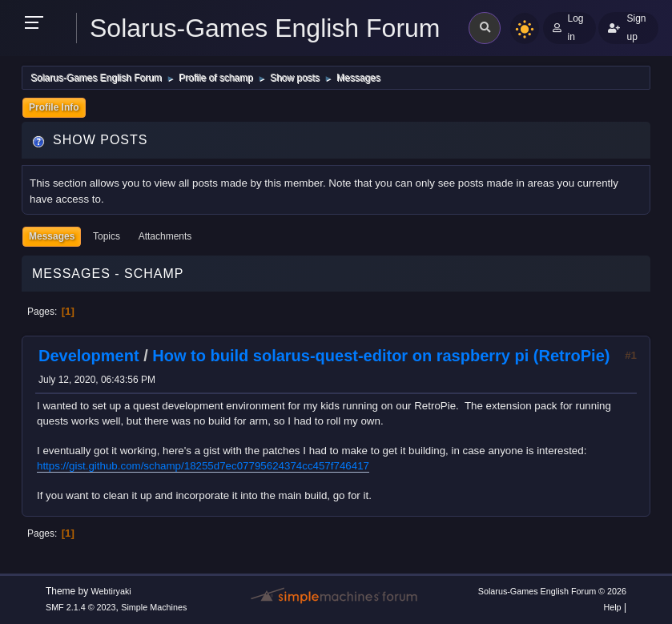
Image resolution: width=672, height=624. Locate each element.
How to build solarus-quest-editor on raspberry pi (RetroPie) (381, 356)
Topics (107, 236)
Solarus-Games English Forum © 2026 (552, 591)
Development (89, 356)
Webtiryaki (111, 591)
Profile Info (54, 107)
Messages (52, 236)
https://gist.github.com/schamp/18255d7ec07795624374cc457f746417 (203, 466)
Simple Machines (154, 607)
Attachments (165, 236)
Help (612, 607)
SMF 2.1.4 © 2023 (81, 607)
